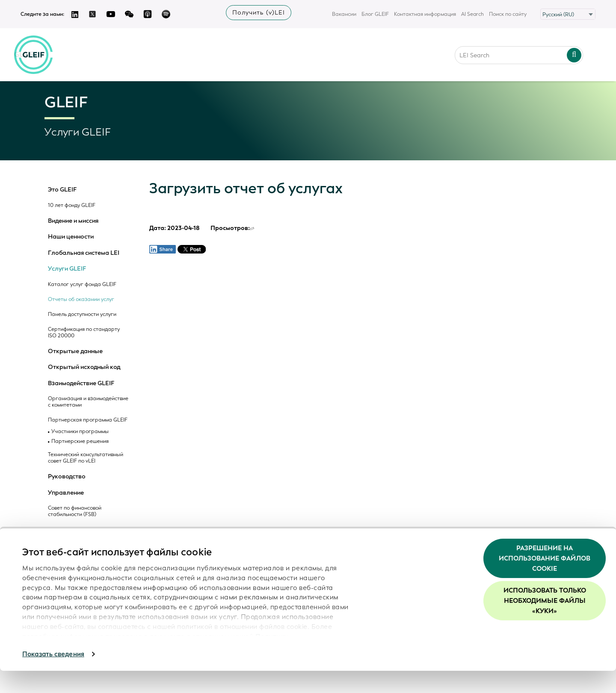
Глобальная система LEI (84, 253)
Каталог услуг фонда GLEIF (82, 285)
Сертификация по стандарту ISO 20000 (84, 333)
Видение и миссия (73, 221)
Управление (66, 493)
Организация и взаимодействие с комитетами (88, 402)
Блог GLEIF (375, 14)
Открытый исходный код (84, 367)
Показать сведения (53, 676)
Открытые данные (75, 351)
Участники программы (80, 432)
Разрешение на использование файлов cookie (545, 581)
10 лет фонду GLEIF (72, 205)
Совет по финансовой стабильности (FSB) (75, 511)
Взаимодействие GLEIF (81, 383)
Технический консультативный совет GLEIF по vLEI (86, 458)
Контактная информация (425, 14)
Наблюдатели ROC (75, 547)
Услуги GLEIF (67, 269)
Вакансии (344, 14)
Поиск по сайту (508, 14)
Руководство (67, 477)
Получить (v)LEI (259, 13)
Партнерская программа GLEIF (88, 420)
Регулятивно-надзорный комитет (78, 533)
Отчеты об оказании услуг (81, 299)
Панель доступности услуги (82, 314)
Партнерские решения (80, 441)
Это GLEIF (62, 190)
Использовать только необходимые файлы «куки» (545, 623)
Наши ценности (71, 237)
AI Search (472, 14)
